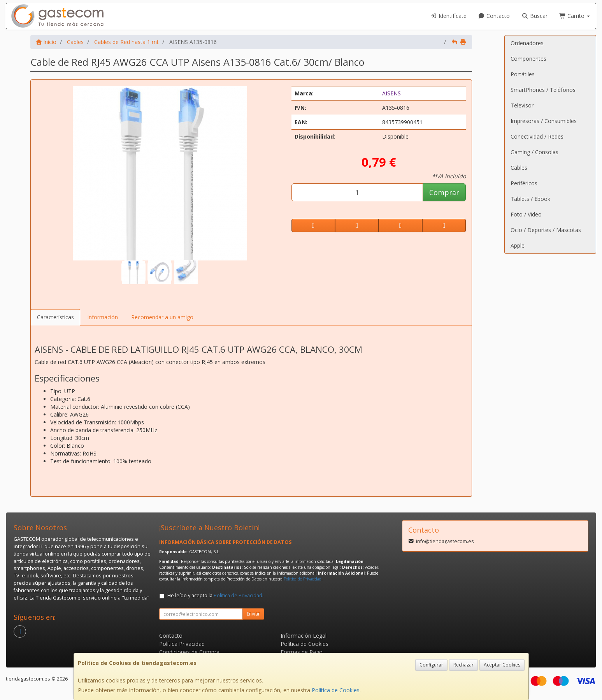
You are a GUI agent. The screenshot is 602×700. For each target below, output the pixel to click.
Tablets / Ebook (530, 199)
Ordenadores (527, 43)
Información (103, 317)
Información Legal (304, 636)
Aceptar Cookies (502, 665)
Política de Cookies (336, 690)
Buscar (534, 16)
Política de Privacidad (303, 579)
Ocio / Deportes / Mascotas (546, 230)
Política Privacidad (182, 644)
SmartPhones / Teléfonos (543, 90)
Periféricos (524, 183)
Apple (518, 245)
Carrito (575, 16)
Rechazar (463, 665)
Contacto (494, 16)
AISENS (391, 93)
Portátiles (523, 74)
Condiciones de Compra (189, 652)
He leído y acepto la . (215, 595)
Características (55, 317)
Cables (519, 168)
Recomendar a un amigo (162, 317)
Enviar (253, 614)
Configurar (431, 665)
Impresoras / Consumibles (544, 121)
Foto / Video (526, 214)
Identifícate (448, 16)
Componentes (528, 59)
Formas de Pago (302, 652)
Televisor (522, 105)
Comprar (444, 192)
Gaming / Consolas (534, 152)
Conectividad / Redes (537, 136)
